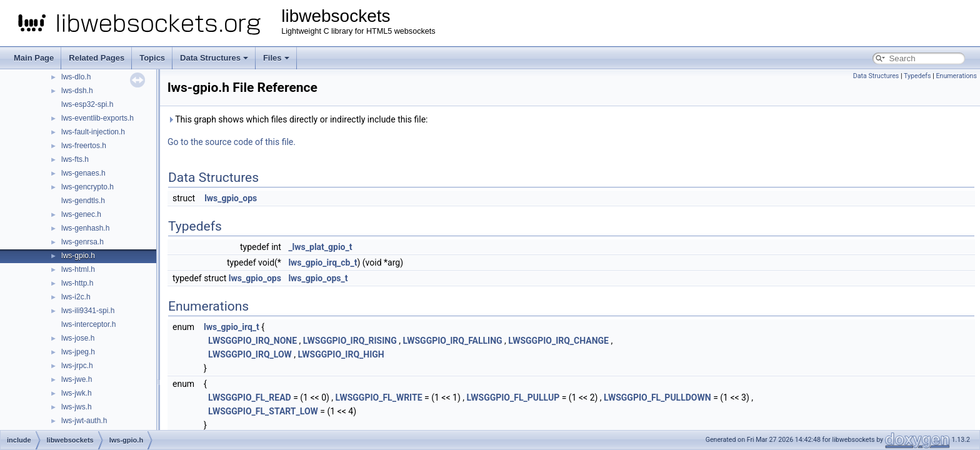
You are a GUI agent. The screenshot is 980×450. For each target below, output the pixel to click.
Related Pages (97, 58)
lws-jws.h (77, 407)
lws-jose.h (78, 338)
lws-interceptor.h (88, 324)
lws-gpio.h (78, 256)
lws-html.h (78, 269)
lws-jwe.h (77, 379)
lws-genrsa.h (82, 242)
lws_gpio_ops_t (318, 278)
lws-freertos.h (84, 146)
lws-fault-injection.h (93, 132)
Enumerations (956, 76)
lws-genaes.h (83, 173)
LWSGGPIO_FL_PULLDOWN (657, 397)
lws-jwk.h (77, 393)
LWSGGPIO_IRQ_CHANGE (558, 341)
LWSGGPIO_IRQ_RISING (350, 341)
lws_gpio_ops (231, 198)
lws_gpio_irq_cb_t (322, 262)
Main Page (34, 58)
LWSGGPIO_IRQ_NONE (252, 341)
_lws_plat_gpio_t (320, 247)
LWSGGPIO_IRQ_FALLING (452, 341)
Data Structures (214, 58)
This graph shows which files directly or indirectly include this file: (298, 119)
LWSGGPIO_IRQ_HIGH (341, 354)
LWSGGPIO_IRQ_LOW (250, 354)
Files (276, 58)
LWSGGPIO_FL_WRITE (379, 397)
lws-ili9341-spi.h (88, 311)
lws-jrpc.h (77, 366)
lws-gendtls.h (83, 201)
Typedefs (917, 76)
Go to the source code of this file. (232, 142)
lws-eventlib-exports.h (97, 118)
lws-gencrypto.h (87, 187)
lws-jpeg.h (78, 352)
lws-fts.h (75, 159)
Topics (152, 58)
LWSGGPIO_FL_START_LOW (263, 411)
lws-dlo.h (76, 77)
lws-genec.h (81, 214)
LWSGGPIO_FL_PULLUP (513, 397)
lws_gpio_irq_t (232, 327)
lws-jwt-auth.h (84, 421)
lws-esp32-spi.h (87, 104)
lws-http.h (77, 283)
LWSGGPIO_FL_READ (250, 397)
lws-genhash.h (85, 228)
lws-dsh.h (77, 91)
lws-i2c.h (76, 297)
